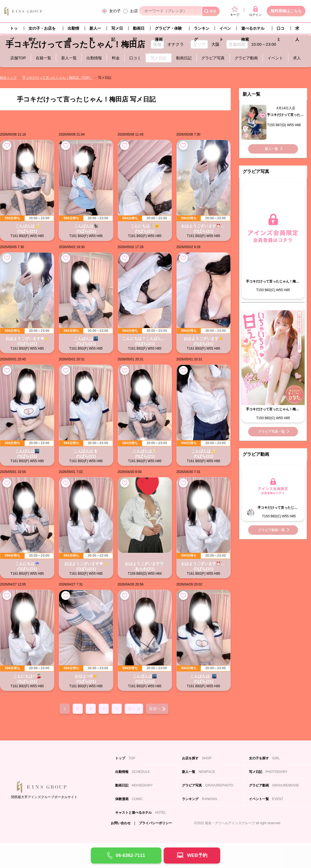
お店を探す (197, 758)
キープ (235, 11)
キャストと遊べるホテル (141, 813)
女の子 (115, 11)
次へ (132, 709)
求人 (297, 30)
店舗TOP (18, 58)
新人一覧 (95, 30)
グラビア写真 (213, 58)
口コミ (281, 30)
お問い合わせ (121, 823)
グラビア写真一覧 (271, 432)
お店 (134, 11)
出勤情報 (73, 30)
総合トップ (8, 78)
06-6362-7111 (130, 855)
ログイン (255, 11)
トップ (14, 30)
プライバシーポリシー (155, 823)
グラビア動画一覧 (271, 530)
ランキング (202, 30)
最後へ (155, 709)
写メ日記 (117, 30)
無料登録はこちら (286, 11)
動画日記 (139, 30)
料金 (116, 58)
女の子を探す (264, 758)
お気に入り (7, 146)
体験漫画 (129, 799)
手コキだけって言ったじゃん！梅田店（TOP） (57, 78)
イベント (225, 30)
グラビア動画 (246, 58)
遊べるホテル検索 (253, 30)
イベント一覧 (266, 799)
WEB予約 (197, 855)
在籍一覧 (43, 58)
